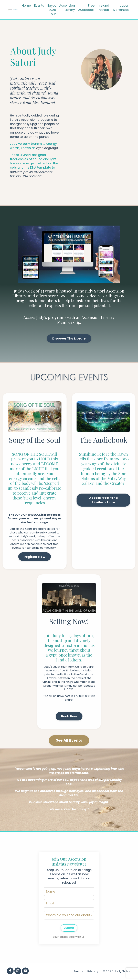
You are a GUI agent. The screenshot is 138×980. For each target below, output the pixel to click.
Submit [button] (69, 928)
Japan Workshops (121, 8)
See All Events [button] (69, 741)
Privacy (93, 972)
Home (26, 5)
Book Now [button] (69, 716)
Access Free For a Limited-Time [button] (103, 500)
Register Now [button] (35, 557)
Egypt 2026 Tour (52, 10)
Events (39, 5)
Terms (78, 972)
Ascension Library (67, 8)
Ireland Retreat (103, 8)
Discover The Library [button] (69, 339)
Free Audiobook (86, 8)
